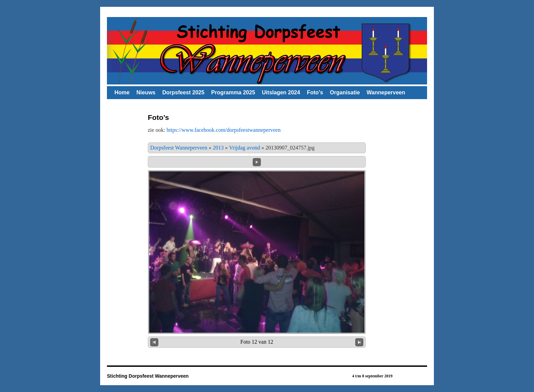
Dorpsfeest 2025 (183, 92)
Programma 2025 (233, 92)
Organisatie (345, 92)
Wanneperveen (386, 92)
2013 (218, 148)
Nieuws (146, 92)
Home (122, 92)
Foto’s (315, 92)
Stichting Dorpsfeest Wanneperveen (148, 376)
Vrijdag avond (244, 148)
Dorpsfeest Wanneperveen (179, 148)
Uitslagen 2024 (281, 92)
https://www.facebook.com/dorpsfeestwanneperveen (224, 130)
